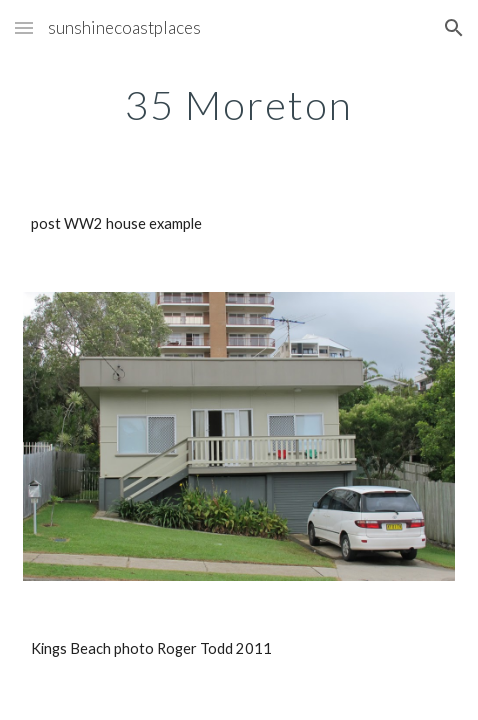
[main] (239, 105)
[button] (24, 27)
